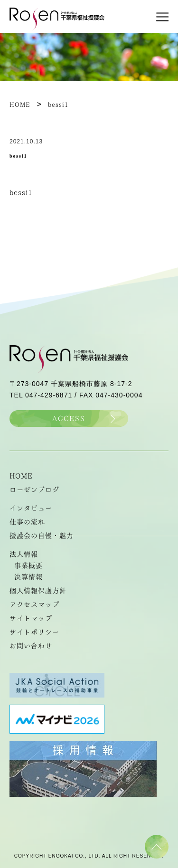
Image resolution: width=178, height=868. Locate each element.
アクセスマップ (34, 604)
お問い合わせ (31, 646)
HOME (21, 476)
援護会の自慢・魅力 (42, 536)
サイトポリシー (34, 632)
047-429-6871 (49, 395)
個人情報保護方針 (38, 591)
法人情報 (24, 554)
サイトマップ (31, 618)
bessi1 (21, 192)
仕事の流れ (27, 522)
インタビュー (31, 508)
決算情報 (28, 577)
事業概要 (28, 566)
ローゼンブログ (34, 490)
